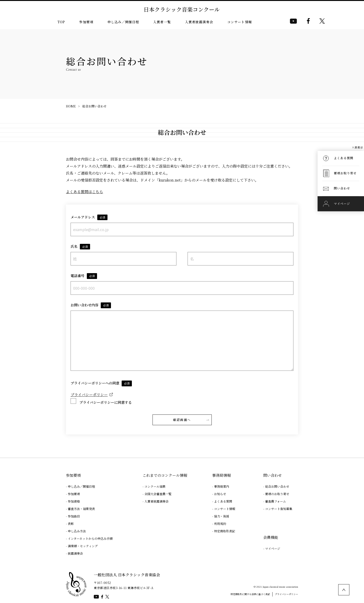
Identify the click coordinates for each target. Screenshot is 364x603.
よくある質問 (223, 501)
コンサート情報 (240, 22)
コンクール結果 (155, 486)
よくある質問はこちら (84, 192)
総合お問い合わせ (94, 106)
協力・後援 (222, 516)
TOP (61, 22)
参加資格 (74, 501)
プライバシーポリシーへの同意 (101, 383)
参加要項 (86, 22)
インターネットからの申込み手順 (90, 538)
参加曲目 (74, 516)
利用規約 (220, 524)
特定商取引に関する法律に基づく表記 (250, 594)
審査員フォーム (276, 501)
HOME (71, 106)
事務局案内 (222, 486)
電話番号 (84, 276)
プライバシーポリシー (89, 395)
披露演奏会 (75, 553)
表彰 (71, 524)
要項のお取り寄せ (277, 494)
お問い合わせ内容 (91, 305)
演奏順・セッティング (83, 546)
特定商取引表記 (225, 531)
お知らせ (220, 494)
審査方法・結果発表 (81, 509)
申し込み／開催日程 (123, 22)
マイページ (273, 548)
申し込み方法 (77, 531)
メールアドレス (89, 217)
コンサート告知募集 (279, 509)
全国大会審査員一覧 (158, 494)
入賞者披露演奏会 (199, 22)
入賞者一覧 (162, 22)
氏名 (80, 247)
